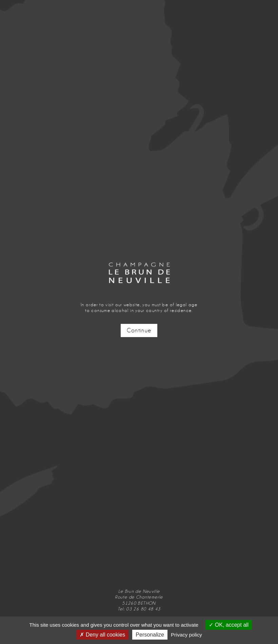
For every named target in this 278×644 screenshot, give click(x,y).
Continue (139, 330)
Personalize (150, 635)
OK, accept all (229, 625)
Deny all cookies (102, 635)
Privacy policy (186, 635)
